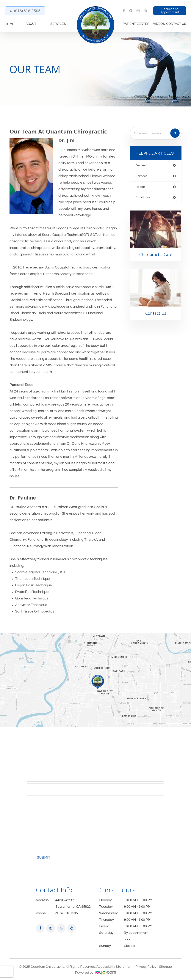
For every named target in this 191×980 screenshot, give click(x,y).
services (142, 176)
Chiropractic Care (156, 255)
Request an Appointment (170, 11)
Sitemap (166, 967)
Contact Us (176, 24)
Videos (159, 24)
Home (10, 24)
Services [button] (59, 24)
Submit (44, 857)
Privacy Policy (146, 967)
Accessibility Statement (115, 967)
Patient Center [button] (137, 24)
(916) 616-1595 (27, 11)
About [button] (32, 24)
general (141, 165)
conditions (143, 198)
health (140, 187)
